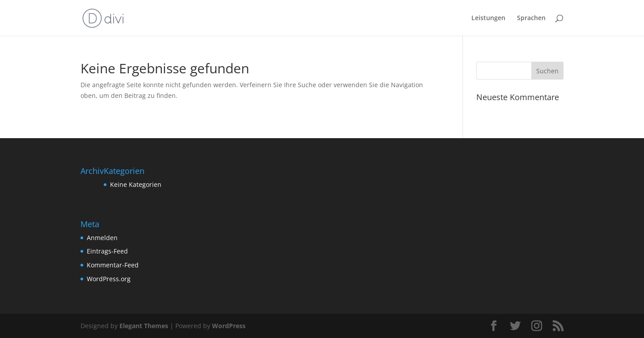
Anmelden (102, 238)
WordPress (229, 326)
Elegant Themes (144, 326)
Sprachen (531, 18)
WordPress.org (109, 279)
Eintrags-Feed (107, 251)
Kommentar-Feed (113, 265)
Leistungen (488, 18)
